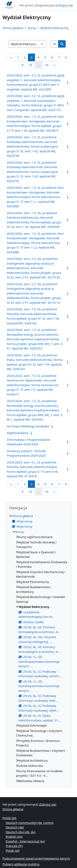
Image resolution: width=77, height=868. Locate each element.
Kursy (32, 28)
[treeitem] (38, 648)
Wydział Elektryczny (54, 28)
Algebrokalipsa (17, 433)
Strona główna (13, 28)
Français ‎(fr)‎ (14, 846)
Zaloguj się (64, 5)
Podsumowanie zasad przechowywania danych (36, 858)
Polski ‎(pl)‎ (9, 818)
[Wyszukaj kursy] (55, 44)
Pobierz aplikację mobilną (21, 864)
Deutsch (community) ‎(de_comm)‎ (30, 823)
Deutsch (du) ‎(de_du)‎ (21, 832)
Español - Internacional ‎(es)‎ (25, 841)
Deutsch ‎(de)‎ (15, 827)
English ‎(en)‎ (14, 836)
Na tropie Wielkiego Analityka (28, 426)
